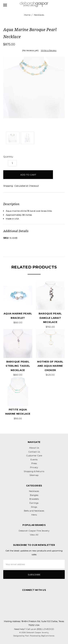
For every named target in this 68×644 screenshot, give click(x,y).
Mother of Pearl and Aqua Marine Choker (50, 366)
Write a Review (49, 50)
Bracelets (34, 499)
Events (34, 459)
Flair (27, 636)
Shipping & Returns (34, 471)
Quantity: (8, 157)
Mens (34, 515)
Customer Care (34, 456)
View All (34, 535)
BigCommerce (48, 636)
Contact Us (34, 452)
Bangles (34, 495)
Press (34, 463)
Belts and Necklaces (34, 511)
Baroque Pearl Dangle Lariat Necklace (50, 318)
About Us (34, 448)
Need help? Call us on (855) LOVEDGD (34, 629)
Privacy (34, 467)
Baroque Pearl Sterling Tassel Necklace (18, 366)
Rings (34, 507)
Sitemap (34, 475)
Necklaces (34, 491)
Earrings (34, 503)
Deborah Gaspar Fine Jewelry (34, 531)
